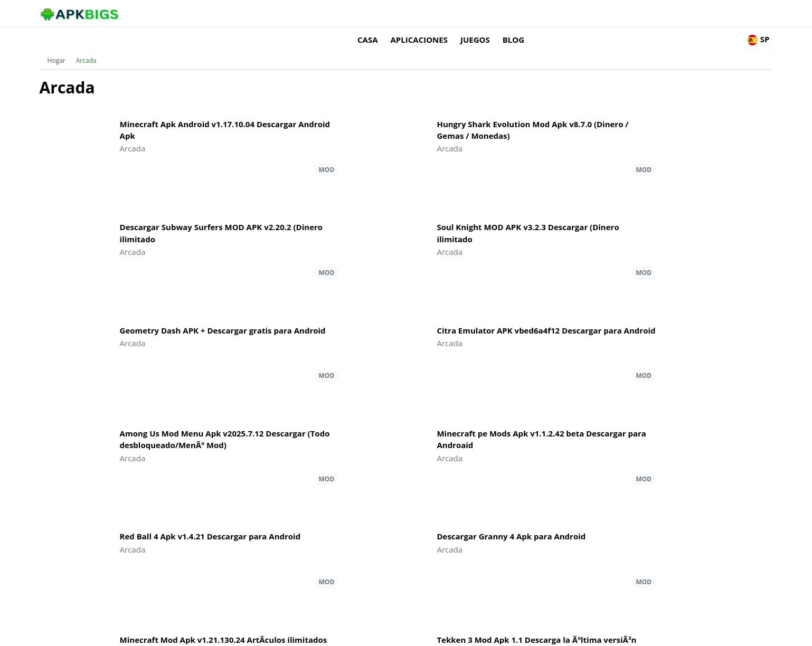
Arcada (136, 45)
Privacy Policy (660, 633)
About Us (536, 633)
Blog (636, 13)
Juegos (598, 13)
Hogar (106, 45)
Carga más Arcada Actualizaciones (406, 520)
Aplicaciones (541, 13)
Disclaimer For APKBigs (594, 633)
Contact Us (707, 633)
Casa (490, 13)
